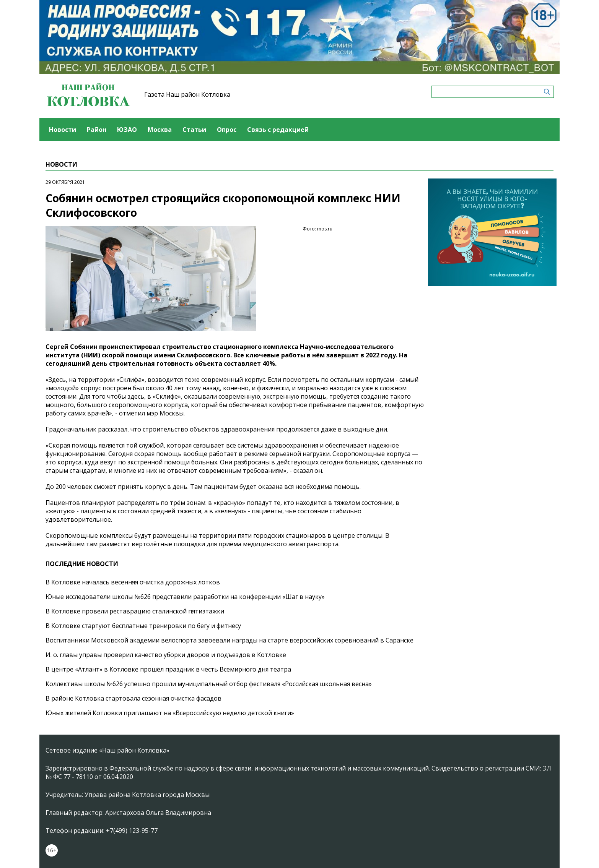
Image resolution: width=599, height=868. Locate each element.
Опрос (227, 130)
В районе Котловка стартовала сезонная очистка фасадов (133, 698)
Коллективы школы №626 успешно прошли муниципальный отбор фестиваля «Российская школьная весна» (209, 684)
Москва (160, 130)
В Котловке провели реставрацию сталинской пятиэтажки (135, 611)
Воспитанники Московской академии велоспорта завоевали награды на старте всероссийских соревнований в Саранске (230, 640)
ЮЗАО (127, 130)
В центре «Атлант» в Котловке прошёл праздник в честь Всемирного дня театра (168, 669)
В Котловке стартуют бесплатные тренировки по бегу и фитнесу (143, 626)
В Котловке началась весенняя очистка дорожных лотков (133, 582)
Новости (63, 130)
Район (97, 130)
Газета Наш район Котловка (187, 94)
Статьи (194, 130)
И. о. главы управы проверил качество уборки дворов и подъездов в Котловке (166, 655)
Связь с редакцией (278, 130)
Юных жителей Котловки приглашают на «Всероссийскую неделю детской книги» (170, 713)
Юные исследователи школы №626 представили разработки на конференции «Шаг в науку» (185, 597)
